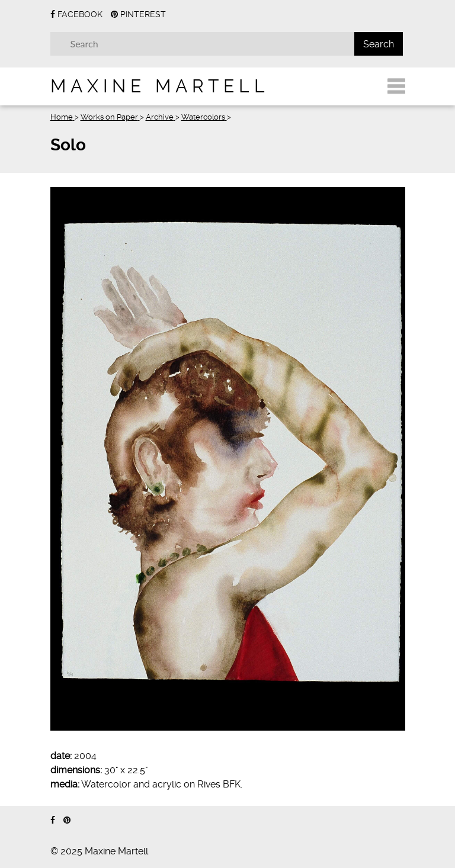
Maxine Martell (160, 86)
